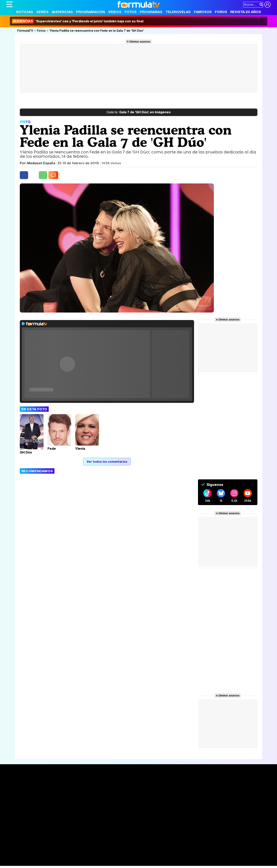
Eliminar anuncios (140, 42)
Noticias (25, 12)
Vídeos (115, 12)
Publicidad (140, 829)
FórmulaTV (25, 30)
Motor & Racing (87, 863)
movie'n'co (109, 852)
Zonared (106, 863)
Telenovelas (178, 12)
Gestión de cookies (118, 829)
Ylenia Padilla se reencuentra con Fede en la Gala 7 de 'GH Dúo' (97, 30)
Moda (41, 858)
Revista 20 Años (246, 12)
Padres (76, 858)
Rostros (224, 783)
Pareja (64, 858)
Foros (221, 12)
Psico (124, 858)
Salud (87, 858)
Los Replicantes (38, 847)
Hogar (114, 858)
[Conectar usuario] (267, 5)
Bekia (32, 858)
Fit (106, 858)
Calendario (68, 788)
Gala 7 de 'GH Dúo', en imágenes (139, 112)
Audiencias (62, 12)
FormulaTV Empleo (47, 852)
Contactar (156, 829)
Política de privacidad (62, 829)
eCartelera (69, 852)
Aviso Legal (38, 829)
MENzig (32, 863)
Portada (16, 783)
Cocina (97, 858)
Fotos (131, 12)
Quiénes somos (18, 829)
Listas (65, 792)
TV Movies (68, 796)
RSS (168, 829)
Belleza (53, 858)
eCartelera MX (89, 852)
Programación (90, 12)
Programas (151, 12)
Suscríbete (227, 798)
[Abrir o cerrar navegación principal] (10, 4)
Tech (58, 863)
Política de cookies (90, 829)
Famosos (203, 12)
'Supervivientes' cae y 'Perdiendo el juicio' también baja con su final (78, 21)
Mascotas (137, 858)
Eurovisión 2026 (177, 795)
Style (43, 863)
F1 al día (69, 863)
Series (42, 12)
